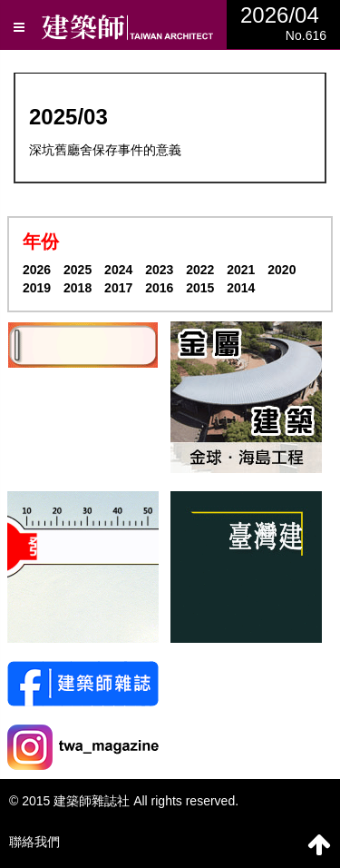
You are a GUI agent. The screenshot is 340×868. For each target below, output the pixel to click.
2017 (118, 288)
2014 (241, 288)
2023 (159, 270)
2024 (118, 270)
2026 (37, 270)
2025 (78, 270)
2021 (241, 270)
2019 (37, 288)
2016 (159, 288)
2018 (78, 288)
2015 (200, 288)
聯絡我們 (34, 842)
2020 (282, 270)
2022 (200, 270)
